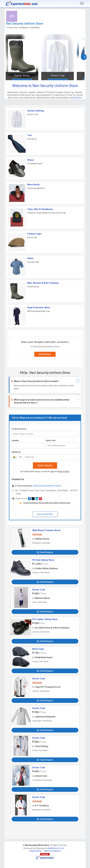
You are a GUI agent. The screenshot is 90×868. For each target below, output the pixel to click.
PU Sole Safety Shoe (43, 560)
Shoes (31, 160)
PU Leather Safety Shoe (45, 619)
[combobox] (17, 457)
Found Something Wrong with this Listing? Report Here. (47, 503)
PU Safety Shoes (35, 163)
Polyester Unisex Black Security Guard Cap (46, 213)
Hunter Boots (22, 75)
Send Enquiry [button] (45, 552)
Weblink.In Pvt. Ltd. (56, 848)
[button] (29, 499)
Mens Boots (34, 185)
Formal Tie (32, 139)
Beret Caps (38, 649)
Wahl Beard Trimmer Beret (46, 530)
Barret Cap (32, 237)
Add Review (45, 354)
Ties (30, 135)
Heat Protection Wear (39, 308)
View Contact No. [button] (45, 514)
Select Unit (50, 440)
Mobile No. (16, 452)
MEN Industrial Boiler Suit (38, 311)
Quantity (15, 440)
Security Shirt (33, 262)
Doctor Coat (58, 75)
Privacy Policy (64, 472)
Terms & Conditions (52, 851)
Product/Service (19, 429)
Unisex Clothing (36, 111)
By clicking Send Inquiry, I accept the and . (45, 472)
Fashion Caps (34, 234)
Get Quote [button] (37, 534)
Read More (77, 98)
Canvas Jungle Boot (36, 188)
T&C (52, 472)
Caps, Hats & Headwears (40, 209)
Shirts (30, 258)
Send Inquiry (45, 465)
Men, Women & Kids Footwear (43, 283)
